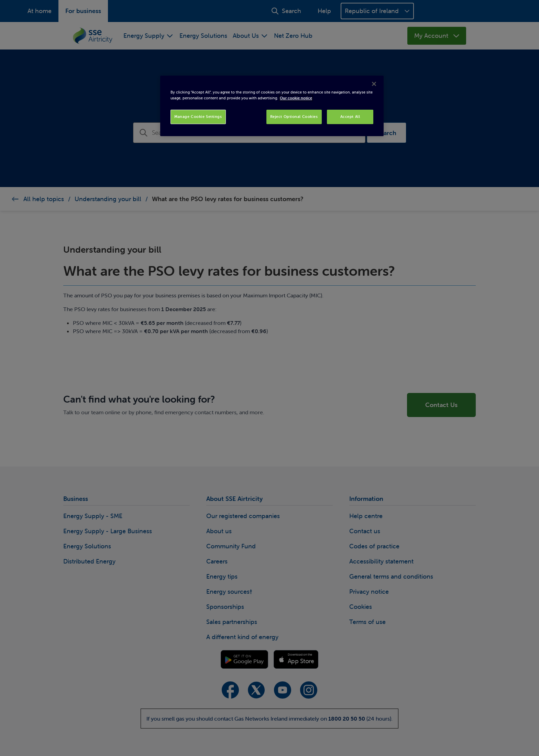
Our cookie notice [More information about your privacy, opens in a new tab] (296, 98)
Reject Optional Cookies (294, 117)
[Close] (374, 84)
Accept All (350, 117)
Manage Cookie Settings (198, 117)
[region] (272, 106)
